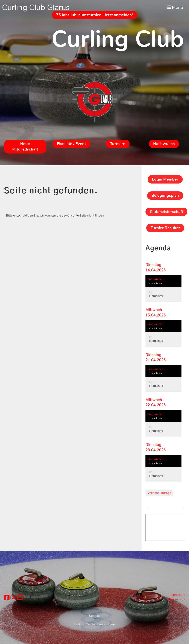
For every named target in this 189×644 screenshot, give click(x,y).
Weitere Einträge (159, 493)
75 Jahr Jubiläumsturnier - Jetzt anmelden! (94, 15)
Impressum (177, 595)
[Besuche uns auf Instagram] (13, 598)
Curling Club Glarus (36, 8)
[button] (163, 289)
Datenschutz (176, 599)
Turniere (118, 144)
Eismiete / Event (71, 144)
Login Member (165, 179)
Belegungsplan (165, 195)
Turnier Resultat (165, 228)
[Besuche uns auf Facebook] (7, 598)
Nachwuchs (164, 144)
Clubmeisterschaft (166, 212)
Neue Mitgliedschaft (25, 146)
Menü (175, 8)
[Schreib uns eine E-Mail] (20, 598)
